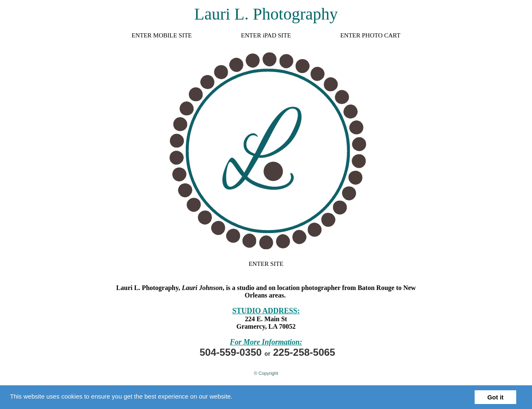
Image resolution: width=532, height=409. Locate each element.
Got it (495, 397)
